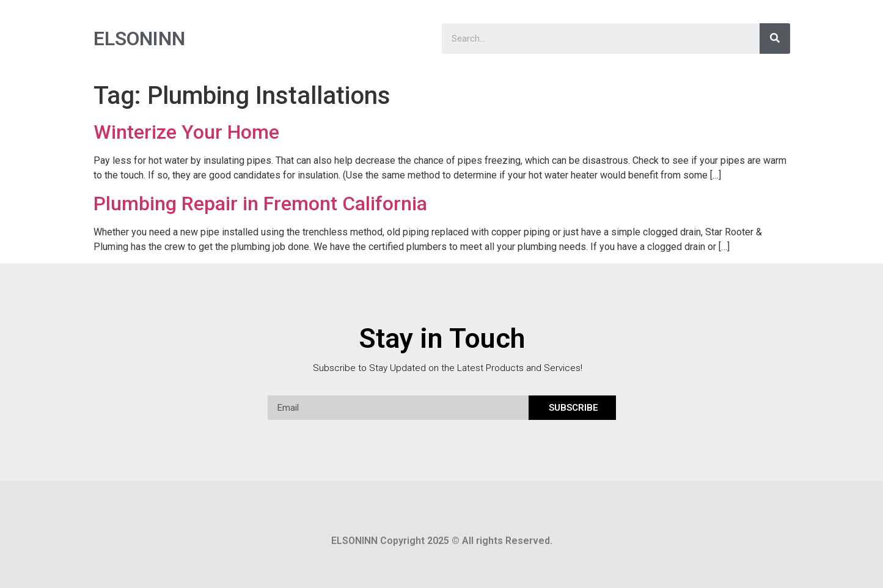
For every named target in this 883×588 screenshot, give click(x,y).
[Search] (775, 39)
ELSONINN (139, 39)
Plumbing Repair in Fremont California (260, 204)
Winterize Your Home (186, 132)
